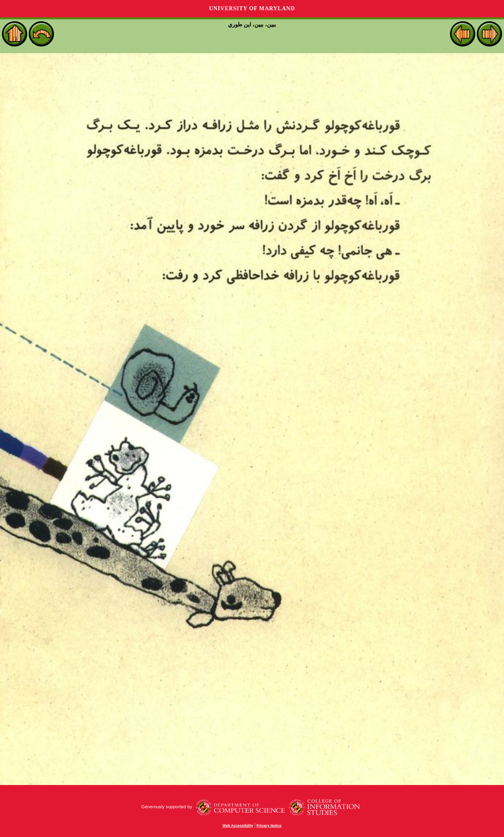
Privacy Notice (269, 826)
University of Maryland (252, 8)
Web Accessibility (238, 826)
